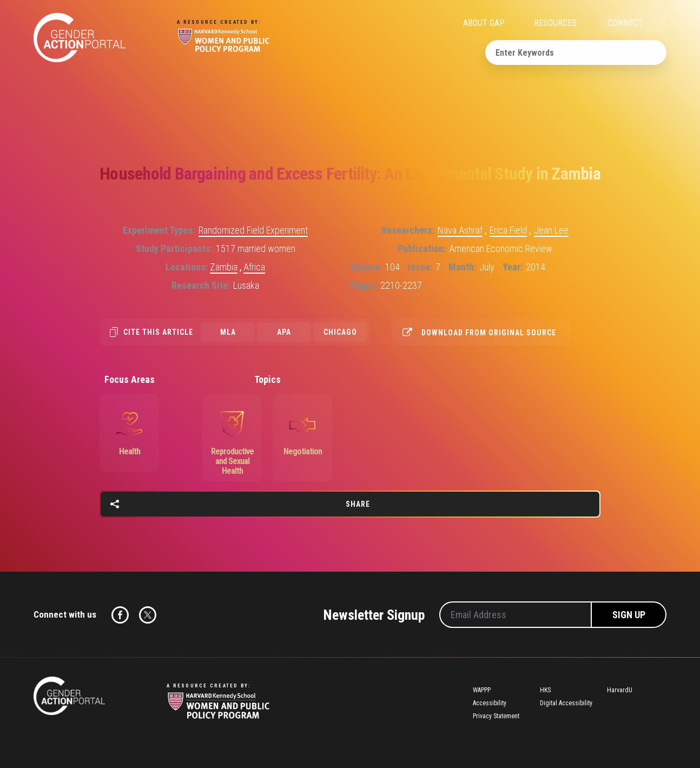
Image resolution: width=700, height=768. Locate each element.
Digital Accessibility (566, 703)
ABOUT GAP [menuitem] (484, 23)
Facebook (120, 615)
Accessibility (490, 703)
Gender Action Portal (80, 38)
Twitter (148, 615)
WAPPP (482, 690)
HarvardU (620, 690)
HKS (545, 690)
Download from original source (489, 333)
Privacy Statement (496, 716)
